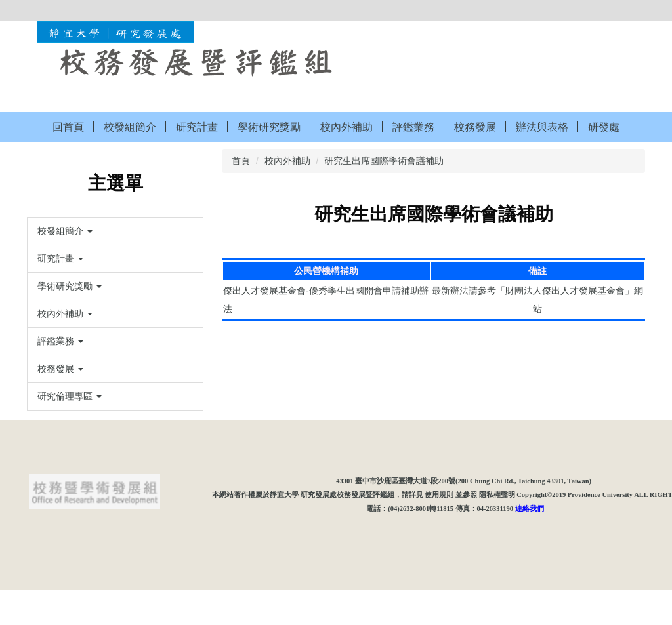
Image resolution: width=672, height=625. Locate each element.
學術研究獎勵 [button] (269, 127)
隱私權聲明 (497, 530)
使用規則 (439, 530)
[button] (115, 231)
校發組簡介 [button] (130, 127)
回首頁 (68, 127)
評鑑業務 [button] (413, 127)
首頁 (241, 161)
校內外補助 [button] (346, 127)
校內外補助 (287, 161)
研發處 (604, 127)
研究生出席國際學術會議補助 (384, 161)
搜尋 (637, 10)
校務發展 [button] (475, 127)
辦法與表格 (542, 127)
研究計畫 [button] (197, 127)
